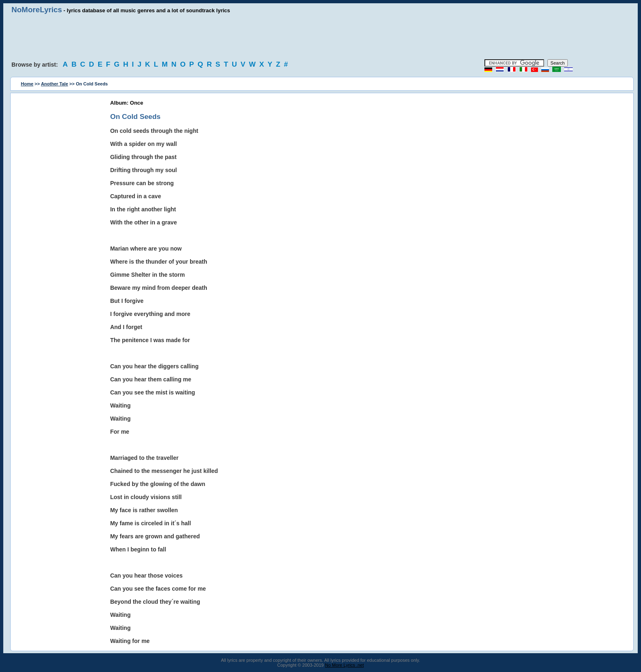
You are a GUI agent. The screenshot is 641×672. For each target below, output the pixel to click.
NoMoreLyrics (37, 10)
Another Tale (54, 84)
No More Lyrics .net (344, 665)
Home (27, 84)
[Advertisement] (320, 37)
